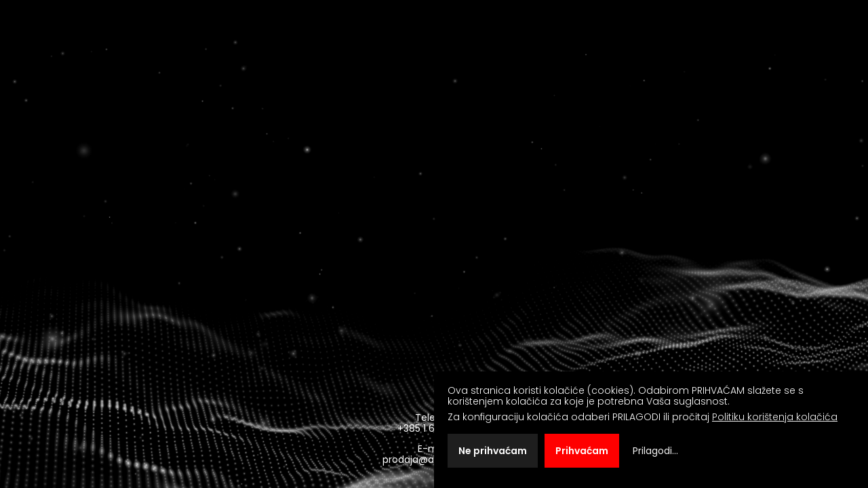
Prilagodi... (655, 451)
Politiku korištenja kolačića (775, 417)
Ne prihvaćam (493, 451)
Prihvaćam (582, 451)
